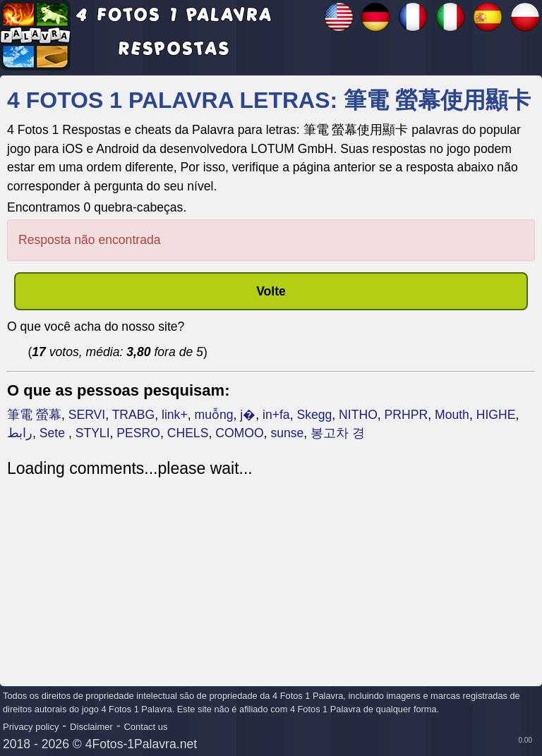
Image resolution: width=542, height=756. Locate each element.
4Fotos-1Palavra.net (141, 744)
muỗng (213, 415)
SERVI (87, 415)
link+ (175, 415)
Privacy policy (31, 727)
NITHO (358, 415)
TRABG (134, 415)
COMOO (239, 433)
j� (248, 415)
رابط (20, 433)
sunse (287, 433)
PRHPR (406, 415)
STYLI (93, 433)
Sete (54, 433)
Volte (271, 291)
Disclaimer (91, 727)
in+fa (276, 415)
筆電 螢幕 (34, 415)
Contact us (145, 727)
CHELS (188, 433)
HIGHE (496, 415)
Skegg (314, 415)
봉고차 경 (338, 433)
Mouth (452, 415)
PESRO (138, 433)
